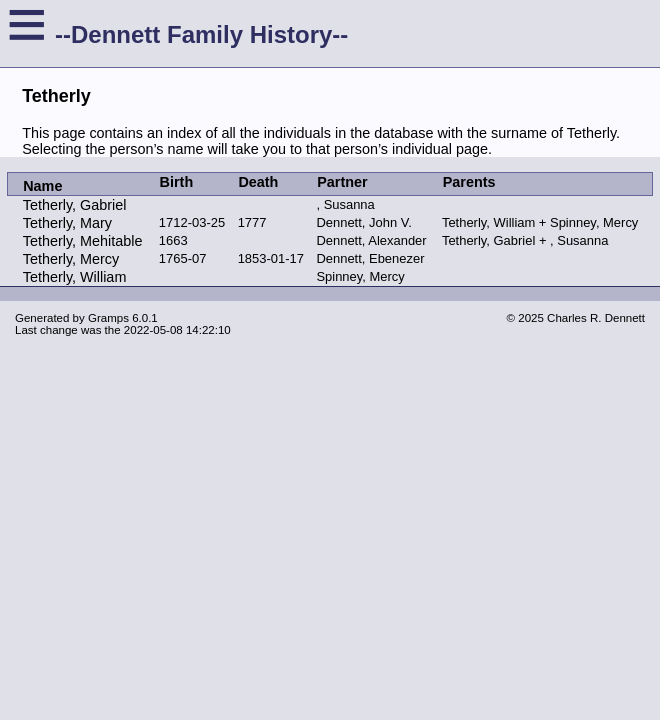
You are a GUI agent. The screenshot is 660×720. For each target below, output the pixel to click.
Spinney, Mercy (360, 276)
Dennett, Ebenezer (370, 258)
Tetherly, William (75, 277)
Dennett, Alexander (371, 240)
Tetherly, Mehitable (83, 241)
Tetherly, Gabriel (75, 205)
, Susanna (345, 204)
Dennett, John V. (363, 222)
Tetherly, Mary (67, 223)
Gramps (108, 318)
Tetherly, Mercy (71, 259)
